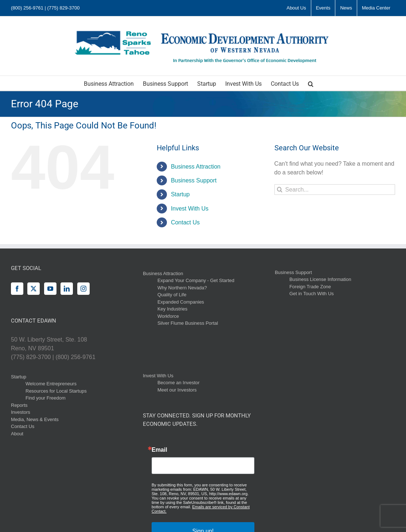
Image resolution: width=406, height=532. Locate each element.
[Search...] (335, 190)
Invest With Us (190, 209)
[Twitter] (34, 289)
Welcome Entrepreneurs (51, 384)
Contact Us (185, 222)
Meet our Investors (177, 390)
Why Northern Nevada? (182, 288)
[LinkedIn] (67, 289)
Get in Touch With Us (312, 294)
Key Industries (172, 309)
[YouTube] (50, 289)
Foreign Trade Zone (310, 287)
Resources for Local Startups (56, 391)
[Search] (280, 190)
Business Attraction (196, 167)
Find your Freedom (46, 398)
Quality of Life (172, 295)
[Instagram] (83, 289)
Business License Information (320, 279)
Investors (21, 412)
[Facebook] (17, 289)
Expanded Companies (181, 302)
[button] (311, 83)
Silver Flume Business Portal (188, 323)
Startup (180, 194)
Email (159, 450)
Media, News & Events (35, 419)
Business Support (194, 180)
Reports (19, 405)
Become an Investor (179, 383)
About (17, 434)
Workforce (168, 316)
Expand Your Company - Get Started (196, 280)
